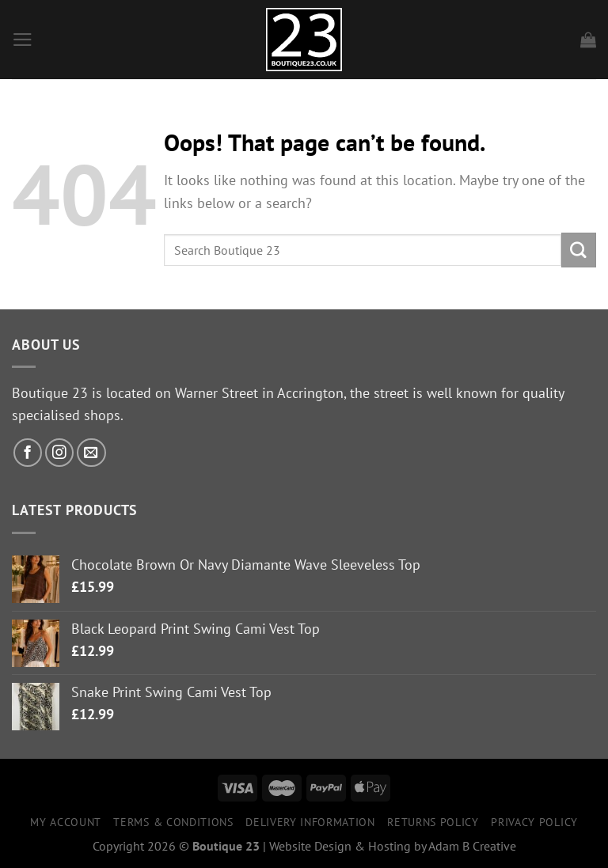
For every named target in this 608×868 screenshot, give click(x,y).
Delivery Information (310, 822)
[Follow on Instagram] (60, 453)
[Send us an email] (91, 453)
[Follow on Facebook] (28, 453)
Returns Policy (433, 822)
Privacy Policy (534, 822)
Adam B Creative (472, 846)
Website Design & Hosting (340, 846)
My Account (66, 822)
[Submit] (579, 250)
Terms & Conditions (173, 822)
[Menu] (23, 40)
